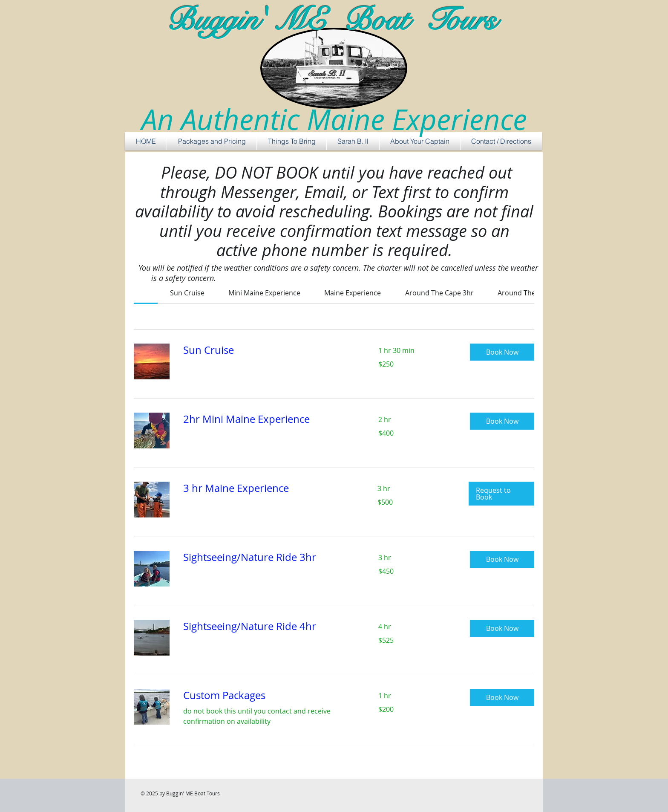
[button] (502, 352)
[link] (187, 293)
